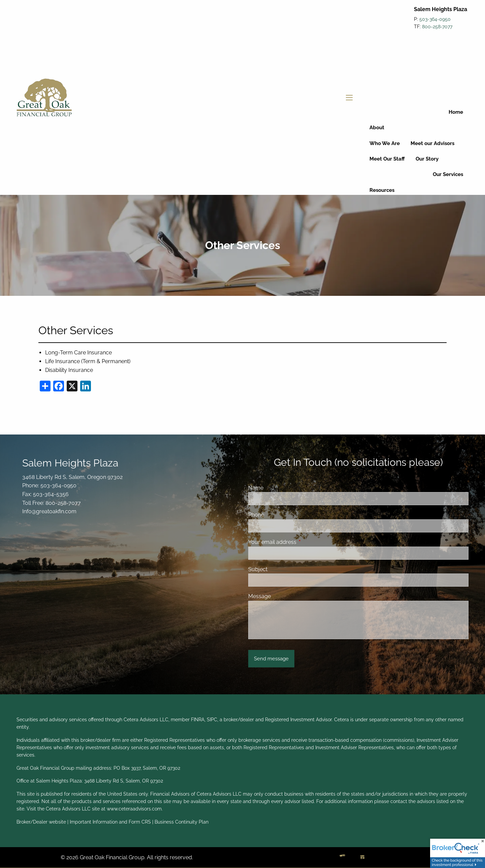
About (377, 128)
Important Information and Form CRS (110, 822)
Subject (258, 569)
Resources (382, 190)
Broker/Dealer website (41, 822)
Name (256, 488)
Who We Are (385, 143)
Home (456, 112)
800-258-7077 (437, 27)
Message (260, 596)
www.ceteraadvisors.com (134, 809)
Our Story (427, 159)
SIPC (212, 720)
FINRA (198, 720)
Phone (256, 515)
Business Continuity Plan (182, 822)
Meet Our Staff (387, 159)
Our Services (448, 174)
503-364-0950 (435, 19)
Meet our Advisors (432, 143)
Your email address (298, 542)
